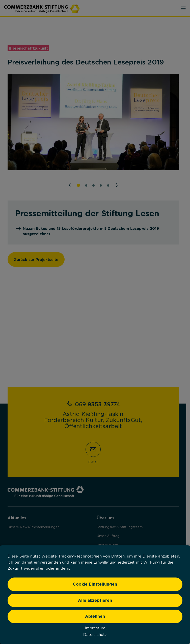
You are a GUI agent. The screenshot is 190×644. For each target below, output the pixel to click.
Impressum (95, 628)
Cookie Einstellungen (95, 584)
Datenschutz (95, 634)
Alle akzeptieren (95, 600)
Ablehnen (95, 616)
